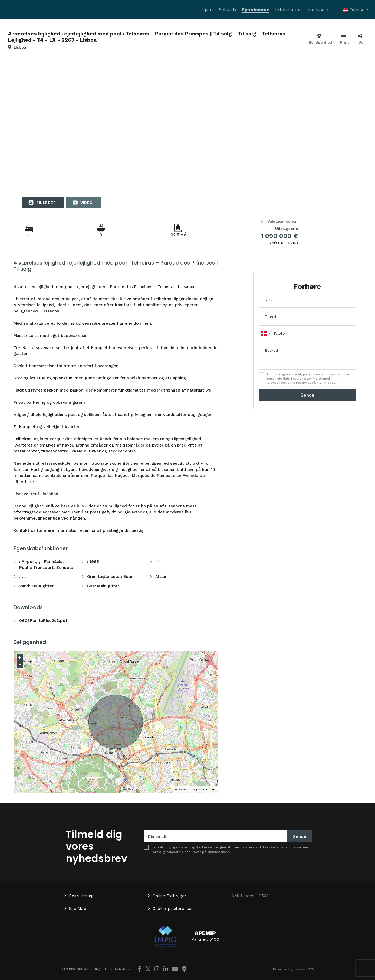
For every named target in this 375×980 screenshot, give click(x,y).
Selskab (227, 10)
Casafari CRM (304, 969)
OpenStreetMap (188, 789)
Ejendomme (256, 10)
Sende (307, 395)
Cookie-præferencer (173, 909)
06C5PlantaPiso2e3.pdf (43, 621)
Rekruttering (81, 896)
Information (289, 10)
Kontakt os (320, 10)
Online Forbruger (170, 896)
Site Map (78, 909)
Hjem (207, 10)
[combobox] (307, 333)
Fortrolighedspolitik (281, 383)
